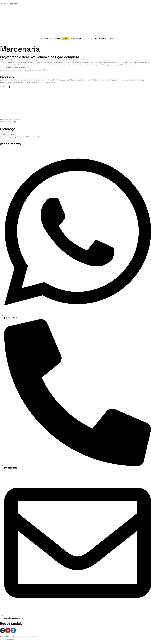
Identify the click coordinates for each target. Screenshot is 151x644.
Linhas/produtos (44, 38)
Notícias (86, 38)
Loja (65, 38)
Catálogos (57, 38)
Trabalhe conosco (106, 38)
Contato (94, 38)
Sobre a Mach (76, 38)
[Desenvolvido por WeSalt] (14, 640)
